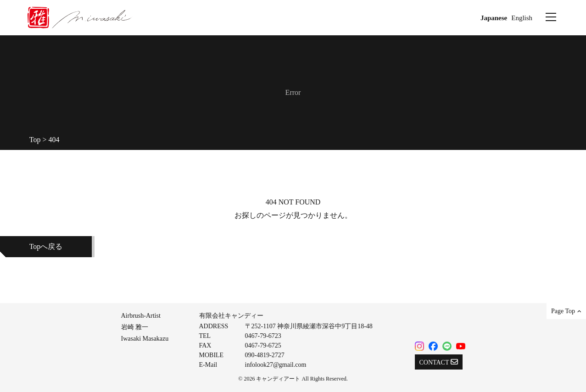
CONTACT (439, 362)
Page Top (566, 311)
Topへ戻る (46, 246)
